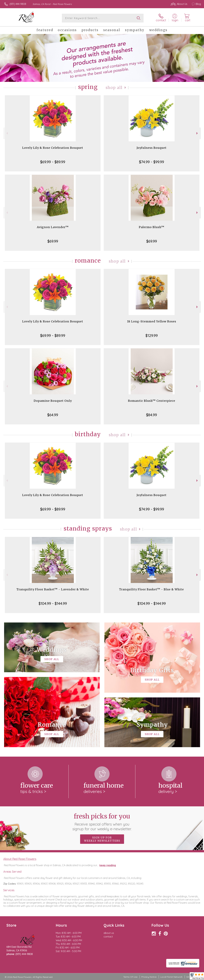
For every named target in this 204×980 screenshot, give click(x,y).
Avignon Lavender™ (53, 227)
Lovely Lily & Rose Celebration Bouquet (53, 148)
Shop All (114, 88)
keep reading (108, 865)
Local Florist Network (171, 977)
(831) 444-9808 (18, 4)
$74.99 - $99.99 (152, 162)
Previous (7, 133)
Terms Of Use (130, 977)
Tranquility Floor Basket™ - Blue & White (152, 589)
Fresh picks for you (102, 822)
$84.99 (152, 415)
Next (197, 133)
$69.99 (53, 241)
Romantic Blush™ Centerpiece (152, 401)
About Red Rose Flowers (20, 859)
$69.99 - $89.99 (53, 162)
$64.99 (53, 415)
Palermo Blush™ (152, 227)
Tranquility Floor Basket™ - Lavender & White (53, 589)
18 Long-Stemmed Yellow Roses (152, 321)
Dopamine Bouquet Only (53, 401)
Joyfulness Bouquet (152, 148)
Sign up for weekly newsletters (102, 839)
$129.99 (152, 335)
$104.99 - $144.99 (53, 603)
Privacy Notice (149, 977)
